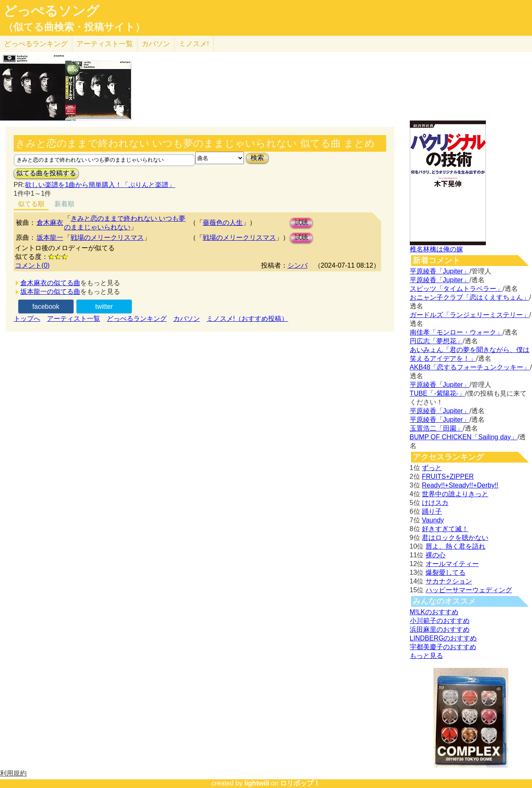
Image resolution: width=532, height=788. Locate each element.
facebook (46, 307)
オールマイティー (452, 564)
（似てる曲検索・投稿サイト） (74, 27)
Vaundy (433, 520)
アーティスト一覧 (74, 319)
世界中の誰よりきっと (455, 494)
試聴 (301, 223)
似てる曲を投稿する (46, 173)
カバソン (156, 44)
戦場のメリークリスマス (107, 238)
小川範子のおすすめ (440, 621)
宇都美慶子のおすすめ (443, 647)
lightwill (257, 783)
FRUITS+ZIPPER (448, 476)
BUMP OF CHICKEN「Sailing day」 (464, 437)
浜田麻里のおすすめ (440, 629)
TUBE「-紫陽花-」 (437, 393)
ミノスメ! (194, 44)
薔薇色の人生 (223, 223)
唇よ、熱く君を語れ (456, 546)
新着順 (64, 204)
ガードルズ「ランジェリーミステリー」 (470, 315)
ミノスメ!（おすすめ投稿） (247, 319)
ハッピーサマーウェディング (469, 590)
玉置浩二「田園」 (436, 428)
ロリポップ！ (300, 783)
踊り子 (432, 511)
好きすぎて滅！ (445, 529)
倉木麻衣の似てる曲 (50, 283)
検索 (257, 158)
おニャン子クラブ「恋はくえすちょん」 (470, 297)
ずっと (432, 468)
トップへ (27, 319)
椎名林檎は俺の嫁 (436, 249)
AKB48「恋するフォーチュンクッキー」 (470, 367)
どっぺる (36, 44)
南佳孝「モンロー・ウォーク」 (456, 332)
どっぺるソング (51, 11)
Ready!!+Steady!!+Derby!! (460, 485)
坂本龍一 (50, 238)
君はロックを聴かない (455, 538)
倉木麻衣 (50, 223)
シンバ (298, 265)
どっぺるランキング (137, 319)
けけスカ (435, 503)
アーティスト (105, 44)
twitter (104, 307)
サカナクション (449, 581)
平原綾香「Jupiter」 (440, 271)
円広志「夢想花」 (436, 341)
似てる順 (31, 204)
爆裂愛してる (446, 573)
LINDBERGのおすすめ (443, 638)
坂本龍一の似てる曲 (50, 292)
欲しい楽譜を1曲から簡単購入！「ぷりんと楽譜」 (100, 185)
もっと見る (426, 656)
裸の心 (436, 555)
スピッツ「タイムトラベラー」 (456, 289)
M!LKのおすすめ (434, 612)
